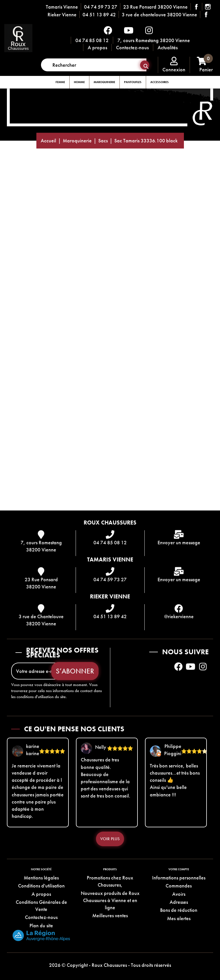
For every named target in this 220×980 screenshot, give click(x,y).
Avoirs (179, 894)
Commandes (179, 886)
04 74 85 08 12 (92, 40)
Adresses (179, 902)
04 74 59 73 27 (101, 7)
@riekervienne (179, 616)
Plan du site (41, 925)
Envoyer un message (179, 542)
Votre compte (179, 869)
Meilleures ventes (110, 915)
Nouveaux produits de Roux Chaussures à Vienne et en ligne (110, 900)
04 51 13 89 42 (99, 14)
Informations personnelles (179, 878)
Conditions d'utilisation (41, 886)
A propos (97, 47)
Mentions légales (41, 878)
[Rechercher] (94, 65)
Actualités (168, 47)
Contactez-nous (132, 47)
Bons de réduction (179, 910)
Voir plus (110, 839)
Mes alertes (179, 918)
